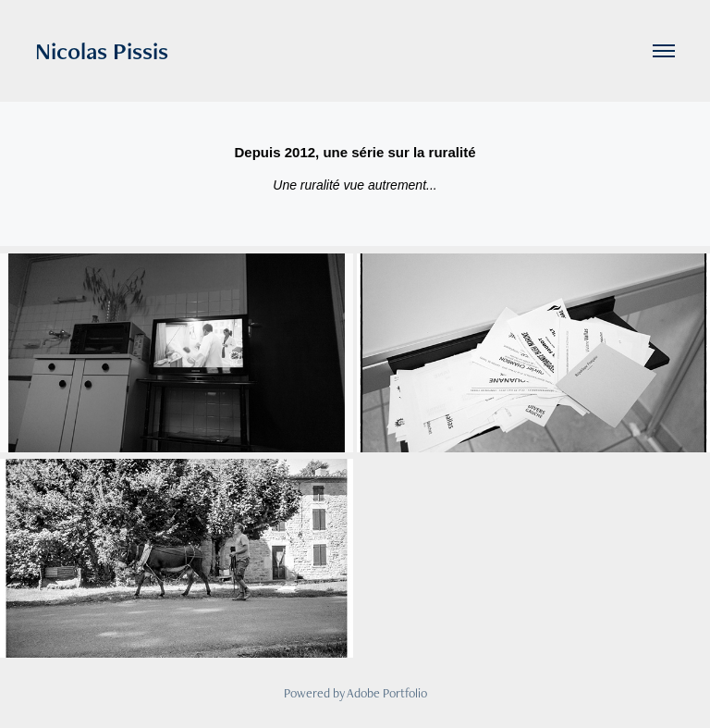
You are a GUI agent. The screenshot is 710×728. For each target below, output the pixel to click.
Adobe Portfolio (387, 693)
